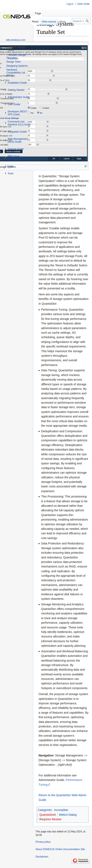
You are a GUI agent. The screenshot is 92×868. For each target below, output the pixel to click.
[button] (17, 83)
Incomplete (61, 810)
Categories (45, 810)
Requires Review (50, 819)
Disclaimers (42, 857)
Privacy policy (43, 842)
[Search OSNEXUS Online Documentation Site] (81, 21)
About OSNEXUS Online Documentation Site (60, 849)
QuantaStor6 (48, 815)
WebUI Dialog (68, 815)
